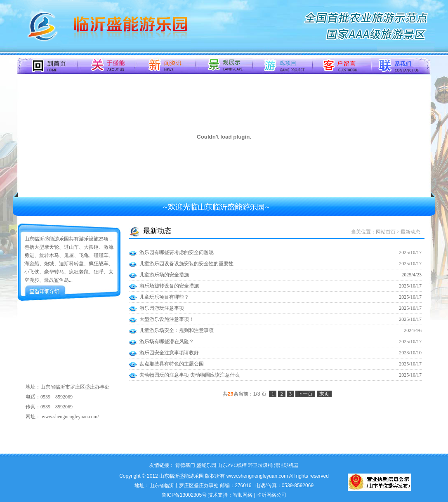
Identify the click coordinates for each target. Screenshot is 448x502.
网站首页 (386, 232)
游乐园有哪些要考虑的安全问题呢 (177, 252)
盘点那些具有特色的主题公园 (172, 364)
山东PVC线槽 (232, 465)
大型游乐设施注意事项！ (167, 319)
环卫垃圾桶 (260, 465)
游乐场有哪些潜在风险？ (167, 342)
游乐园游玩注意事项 (162, 308)
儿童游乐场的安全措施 (164, 275)
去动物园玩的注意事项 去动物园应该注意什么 (190, 375)
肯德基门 (185, 465)
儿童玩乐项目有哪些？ (164, 297)
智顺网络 (243, 495)
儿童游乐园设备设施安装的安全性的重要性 (186, 264)
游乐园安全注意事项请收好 (169, 353)
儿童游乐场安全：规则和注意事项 (177, 330)
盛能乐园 (206, 465)
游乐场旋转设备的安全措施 (169, 286)
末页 (324, 394)
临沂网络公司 (271, 495)
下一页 (305, 394)
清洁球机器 (286, 465)
